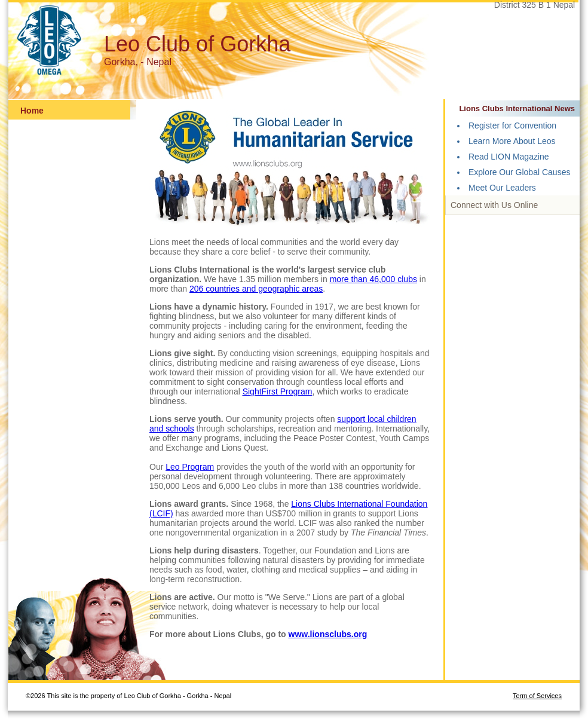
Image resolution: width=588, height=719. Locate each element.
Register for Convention (512, 126)
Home (32, 111)
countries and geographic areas (264, 289)
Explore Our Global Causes (519, 172)
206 (197, 289)
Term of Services (537, 696)
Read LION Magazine (509, 157)
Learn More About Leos (512, 141)
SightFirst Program (278, 391)
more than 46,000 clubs (373, 279)
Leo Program (190, 467)
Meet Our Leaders (502, 188)
